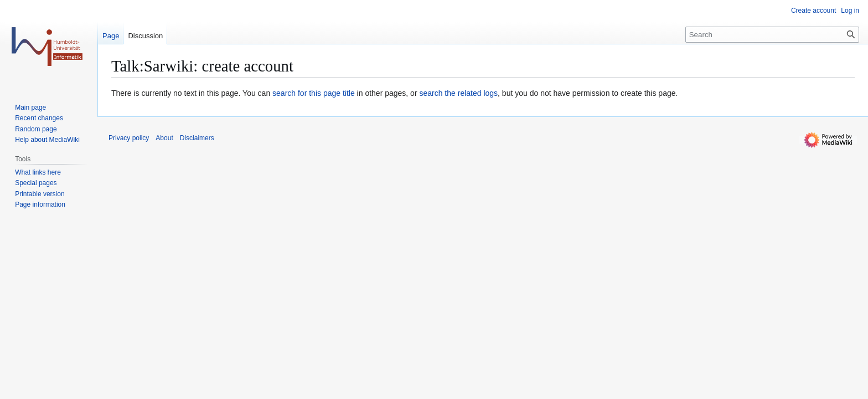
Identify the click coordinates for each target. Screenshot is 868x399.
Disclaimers (197, 138)
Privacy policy (129, 138)
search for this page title (314, 93)
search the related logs (458, 93)
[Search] (772, 35)
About (164, 138)
